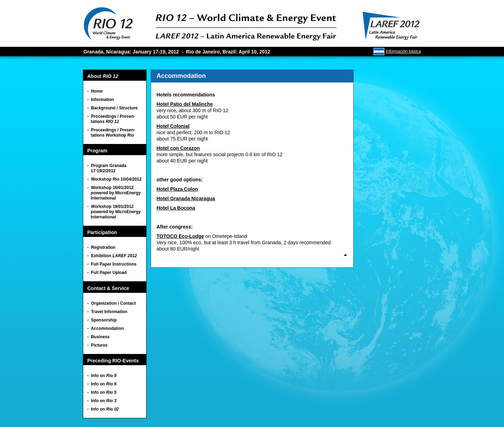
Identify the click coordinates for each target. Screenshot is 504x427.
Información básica (403, 51)
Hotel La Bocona (176, 208)
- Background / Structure (113, 108)
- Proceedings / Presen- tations (111, 119)
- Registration (102, 247)
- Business (99, 337)
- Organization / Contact (112, 303)
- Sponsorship (102, 320)
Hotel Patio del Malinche (185, 104)
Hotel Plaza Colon (177, 189)
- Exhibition (112, 256)
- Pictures (98, 345)
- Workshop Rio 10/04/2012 (115, 179)
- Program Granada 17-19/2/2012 (107, 168)
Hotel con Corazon (178, 148)
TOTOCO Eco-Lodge (180, 236)
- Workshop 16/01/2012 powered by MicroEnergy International (114, 193)
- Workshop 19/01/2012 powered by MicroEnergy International (114, 212)
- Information (101, 100)
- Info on (102, 376)
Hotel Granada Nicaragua (186, 198)
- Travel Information (108, 312)
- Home (95, 91)
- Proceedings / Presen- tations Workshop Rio (111, 133)
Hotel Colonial (173, 126)
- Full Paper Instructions (112, 264)
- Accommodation (106, 328)
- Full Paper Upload (107, 273)
